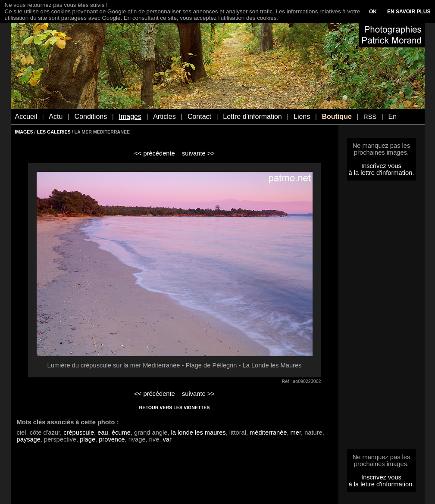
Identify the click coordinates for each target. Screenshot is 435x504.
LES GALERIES (53, 132)
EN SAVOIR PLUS (409, 12)
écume (121, 432)
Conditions (91, 117)
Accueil (26, 117)
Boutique (336, 117)
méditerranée (268, 432)
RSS (370, 117)
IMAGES (24, 132)
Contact (199, 117)
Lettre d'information (252, 117)
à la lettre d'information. (382, 173)
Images (130, 117)
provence (112, 439)
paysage (29, 439)
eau (103, 432)
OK (373, 12)
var (167, 439)
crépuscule (79, 432)
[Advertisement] (382, 317)
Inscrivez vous (381, 166)
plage (88, 439)
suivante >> (198, 153)
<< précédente (155, 153)
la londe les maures (199, 432)
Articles (164, 117)
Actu (56, 117)
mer (296, 432)
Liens (302, 117)
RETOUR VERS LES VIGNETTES (175, 408)
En (392, 117)
